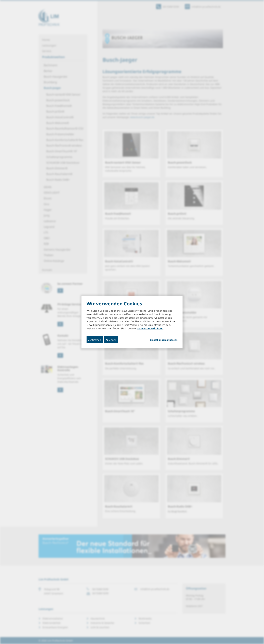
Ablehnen (111, 340)
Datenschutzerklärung (150, 328)
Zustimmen (95, 340)
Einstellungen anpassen (164, 340)
